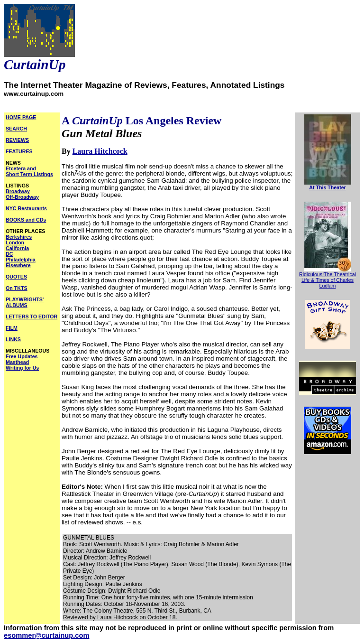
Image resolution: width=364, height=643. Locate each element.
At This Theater (328, 187)
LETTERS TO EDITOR (32, 317)
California (17, 248)
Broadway (18, 191)
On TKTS (17, 288)
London (15, 242)
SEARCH (16, 129)
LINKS (13, 339)
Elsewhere (18, 265)
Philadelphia (21, 260)
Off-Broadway (22, 197)
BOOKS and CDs (26, 220)
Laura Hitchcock (100, 151)
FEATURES (19, 151)
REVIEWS (17, 140)
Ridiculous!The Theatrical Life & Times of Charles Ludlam (328, 280)
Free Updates (22, 356)
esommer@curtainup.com (46, 635)
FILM (12, 328)
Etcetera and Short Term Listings (29, 171)
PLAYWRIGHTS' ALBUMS (25, 302)
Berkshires (19, 237)
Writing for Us (22, 368)
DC (9, 254)
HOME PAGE (21, 117)
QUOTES (16, 277)
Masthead (17, 362)
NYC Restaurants (26, 208)
